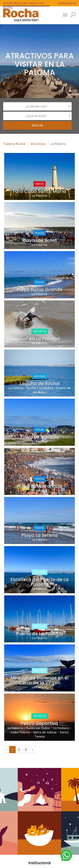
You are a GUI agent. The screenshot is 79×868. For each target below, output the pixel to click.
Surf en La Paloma (40, 339)
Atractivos (38, 144)
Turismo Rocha (14, 144)
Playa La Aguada (40, 437)
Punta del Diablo (38, 728)
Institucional (67, 3)
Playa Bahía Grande (39, 290)
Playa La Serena (40, 535)
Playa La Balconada (40, 486)
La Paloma (40, 196)
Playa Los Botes (40, 240)
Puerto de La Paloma (40, 634)
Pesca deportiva (39, 723)
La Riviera (46, 388)
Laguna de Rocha (39, 384)
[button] (73, 15)
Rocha (32, 388)
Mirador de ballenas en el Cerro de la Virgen (39, 680)
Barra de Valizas (45, 732)
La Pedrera (61, 728)
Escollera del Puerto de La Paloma (40, 582)
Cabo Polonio (20, 732)
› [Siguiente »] (32, 750)
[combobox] (37, 106)
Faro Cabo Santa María (39, 191)
